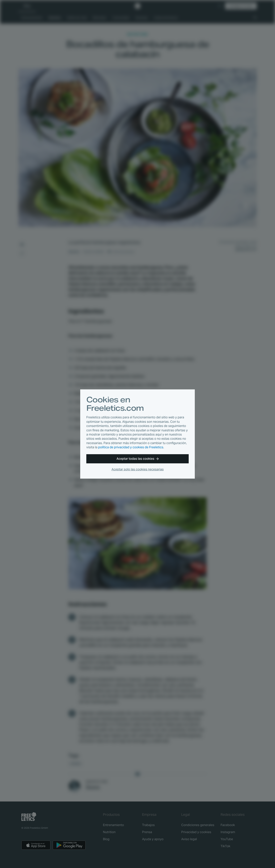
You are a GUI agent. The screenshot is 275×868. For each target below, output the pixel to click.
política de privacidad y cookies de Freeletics (131, 447)
